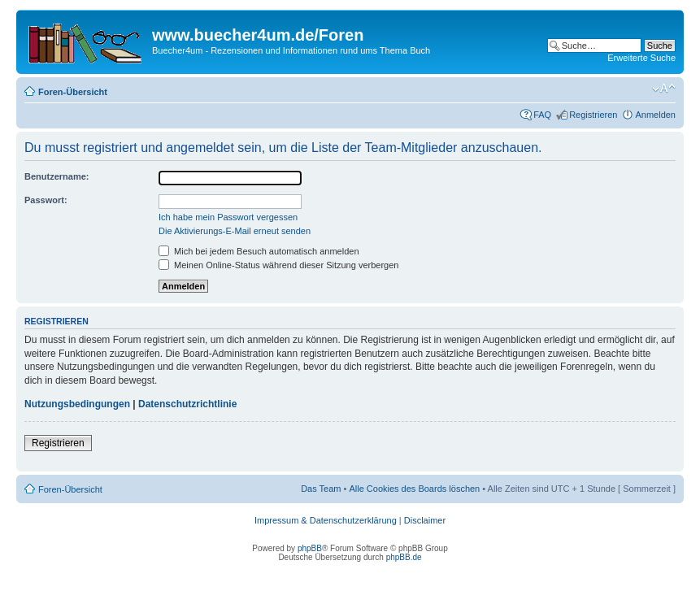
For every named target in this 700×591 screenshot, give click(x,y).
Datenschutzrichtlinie (187, 404)
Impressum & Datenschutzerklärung (326, 520)
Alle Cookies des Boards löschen (414, 489)
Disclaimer (425, 520)
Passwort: (46, 200)
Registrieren (593, 115)
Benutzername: (57, 176)
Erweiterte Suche (641, 58)
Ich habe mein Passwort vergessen (228, 217)
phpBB (310, 548)
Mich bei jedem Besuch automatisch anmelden (259, 251)
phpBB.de (404, 557)
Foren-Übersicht (73, 92)
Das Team (321, 489)
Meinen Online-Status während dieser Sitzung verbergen (278, 265)
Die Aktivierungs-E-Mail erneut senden (235, 231)
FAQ (542, 115)
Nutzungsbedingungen (77, 404)
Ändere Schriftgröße (664, 89)
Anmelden (655, 115)
